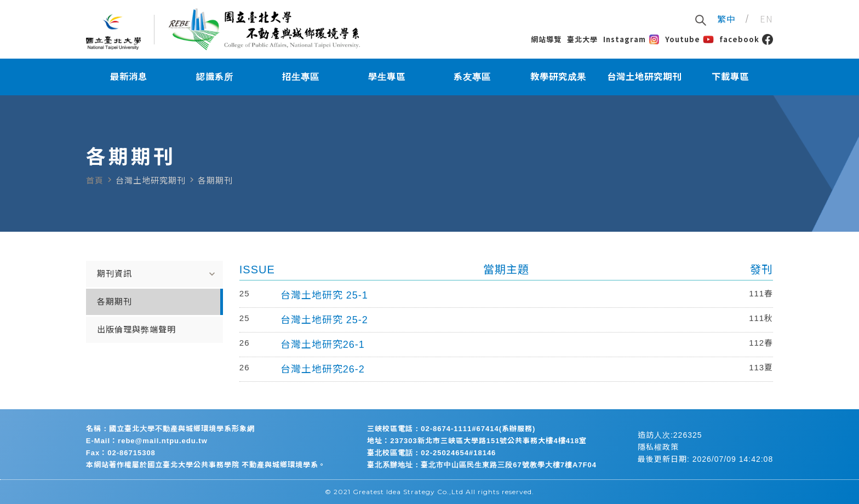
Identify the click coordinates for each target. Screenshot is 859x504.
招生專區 (301, 77)
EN (766, 19)
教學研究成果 (558, 77)
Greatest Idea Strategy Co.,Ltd (408, 492)
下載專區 (730, 77)
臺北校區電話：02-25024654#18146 (431, 453)
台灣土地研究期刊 (644, 77)
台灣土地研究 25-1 (324, 295)
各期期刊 (114, 302)
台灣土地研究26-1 (323, 345)
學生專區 (387, 77)
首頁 (95, 181)
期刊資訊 (157, 274)
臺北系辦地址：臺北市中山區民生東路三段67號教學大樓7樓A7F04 (482, 465)
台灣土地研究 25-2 (324, 320)
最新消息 (129, 77)
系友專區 (472, 77)
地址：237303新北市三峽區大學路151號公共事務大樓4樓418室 (477, 441)
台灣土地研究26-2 (323, 369)
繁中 (726, 19)
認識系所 (215, 77)
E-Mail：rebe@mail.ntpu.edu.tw (147, 441)
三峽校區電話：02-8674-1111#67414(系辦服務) (451, 429)
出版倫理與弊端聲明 (136, 330)
